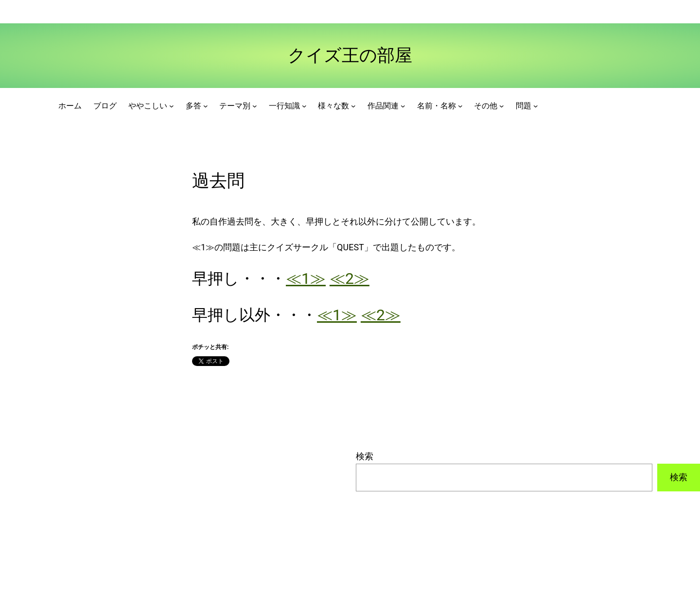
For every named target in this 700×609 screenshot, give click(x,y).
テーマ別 (235, 106)
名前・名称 (437, 106)
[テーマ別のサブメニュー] (255, 106)
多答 (193, 106)
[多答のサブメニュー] (206, 106)
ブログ (105, 106)
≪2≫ (350, 278)
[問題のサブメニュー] (536, 106)
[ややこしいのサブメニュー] (172, 106)
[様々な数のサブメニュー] (353, 106)
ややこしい (148, 106)
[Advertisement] (172, 518)
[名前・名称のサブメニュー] (460, 106)
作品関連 (383, 106)
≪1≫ (306, 278)
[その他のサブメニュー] (502, 106)
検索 (365, 456)
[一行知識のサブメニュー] (304, 106)
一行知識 (284, 106)
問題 (524, 106)
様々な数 (333, 106)
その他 (486, 106)
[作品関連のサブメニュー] (403, 106)
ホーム (70, 106)
